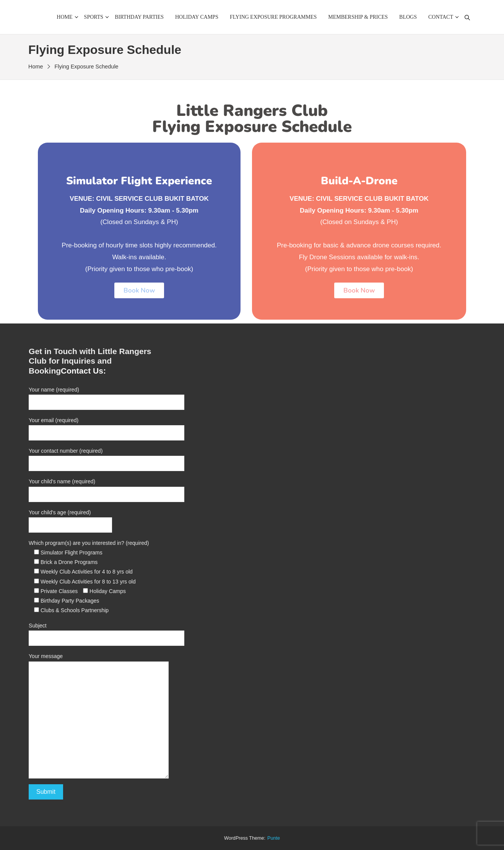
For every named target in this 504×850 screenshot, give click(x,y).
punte (274, 838)
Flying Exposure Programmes (273, 17)
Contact (441, 17)
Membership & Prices (358, 17)
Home (64, 17)
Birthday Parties (139, 17)
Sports (94, 17)
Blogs (408, 17)
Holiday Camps (197, 17)
